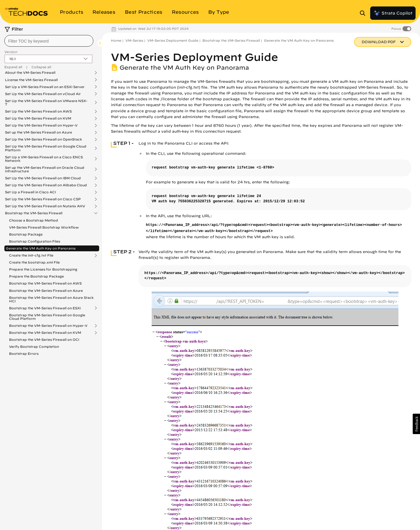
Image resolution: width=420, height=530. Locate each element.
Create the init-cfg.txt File (31, 255)
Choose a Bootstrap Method (34, 220)
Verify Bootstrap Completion (34, 346)
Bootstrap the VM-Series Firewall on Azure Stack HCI (51, 299)
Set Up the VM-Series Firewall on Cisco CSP (43, 199)
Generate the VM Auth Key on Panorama (41, 248)
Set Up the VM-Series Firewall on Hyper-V (41, 125)
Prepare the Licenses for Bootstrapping (43, 269)
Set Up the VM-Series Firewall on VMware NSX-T (46, 103)
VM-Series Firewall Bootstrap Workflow (44, 227)
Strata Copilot (393, 13)
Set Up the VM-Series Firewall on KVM (38, 118)
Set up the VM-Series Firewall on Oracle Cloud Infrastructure (45, 169)
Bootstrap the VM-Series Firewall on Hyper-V (48, 326)
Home (116, 40)
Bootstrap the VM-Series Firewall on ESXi (45, 308)
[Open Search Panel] (364, 13)
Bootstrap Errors (24, 353)
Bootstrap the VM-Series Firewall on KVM (45, 333)
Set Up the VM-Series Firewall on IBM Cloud (43, 178)
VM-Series (134, 40)
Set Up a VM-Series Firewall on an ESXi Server (45, 87)
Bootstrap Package (26, 234)
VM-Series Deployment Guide (173, 40)
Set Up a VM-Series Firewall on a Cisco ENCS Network (44, 159)
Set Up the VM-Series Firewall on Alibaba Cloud (46, 185)
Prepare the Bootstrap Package (36, 276)
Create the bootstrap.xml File (34, 262)
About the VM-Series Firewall (30, 73)
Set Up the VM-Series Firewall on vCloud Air (43, 94)
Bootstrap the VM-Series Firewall (34, 213)
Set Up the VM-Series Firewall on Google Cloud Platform (46, 148)
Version (11, 52)
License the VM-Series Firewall (31, 80)
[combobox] (49, 41)
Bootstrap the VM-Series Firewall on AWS (45, 283)
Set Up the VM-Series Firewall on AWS (38, 111)
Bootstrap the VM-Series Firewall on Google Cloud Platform (47, 317)
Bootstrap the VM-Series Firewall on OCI (44, 339)
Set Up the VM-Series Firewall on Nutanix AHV (45, 206)
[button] (416, 424)
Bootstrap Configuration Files (35, 241)
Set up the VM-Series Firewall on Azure (38, 132)
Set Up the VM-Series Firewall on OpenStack (43, 139)
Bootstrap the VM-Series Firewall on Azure (46, 291)
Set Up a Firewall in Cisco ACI (30, 192)
